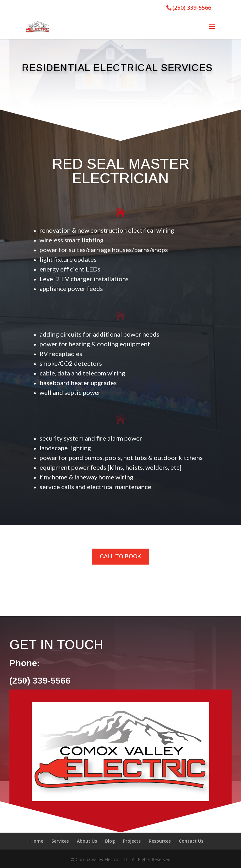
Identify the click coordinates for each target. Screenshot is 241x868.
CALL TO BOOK (120, 556)
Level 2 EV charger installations (84, 279)
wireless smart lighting (72, 240)
